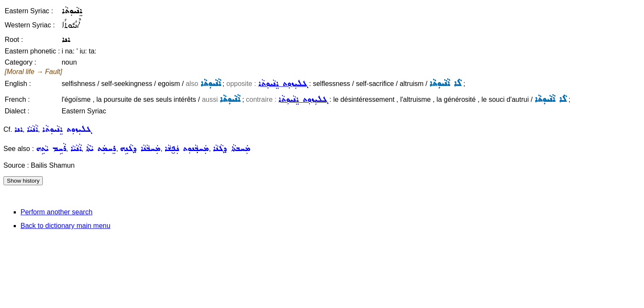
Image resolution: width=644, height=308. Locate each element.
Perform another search (56, 212)
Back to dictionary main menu (65, 226)
